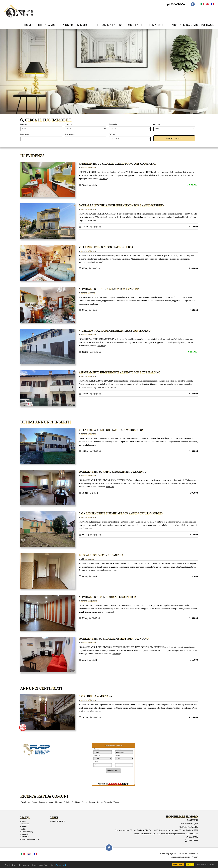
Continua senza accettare (206, 865)
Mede (51, 802)
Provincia (113, 124)
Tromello (108, 802)
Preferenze (178, 864)
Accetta (190, 864)
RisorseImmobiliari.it (189, 853)
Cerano (34, 802)
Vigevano (117, 802)
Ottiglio (67, 802)
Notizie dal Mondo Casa (193, 25)
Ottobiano (76, 802)
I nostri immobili (76, 25)
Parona (92, 802)
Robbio (99, 802)
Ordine (112, 134)
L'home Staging (110, 25)
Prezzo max (25, 134)
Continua (103, 179)
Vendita (24, 826)
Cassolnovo (25, 802)
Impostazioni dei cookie (180, 857)
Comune (157, 124)
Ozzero (84, 802)
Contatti (136, 25)
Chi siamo (47, 25)
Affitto (24, 829)
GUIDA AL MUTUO (58, 821)
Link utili (158, 25)
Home (29, 25)
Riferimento (70, 134)
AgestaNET (174, 853)
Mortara (59, 802)
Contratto (24, 124)
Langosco (43, 802)
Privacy (195, 857)
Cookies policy (61, 865)
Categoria (68, 124)
